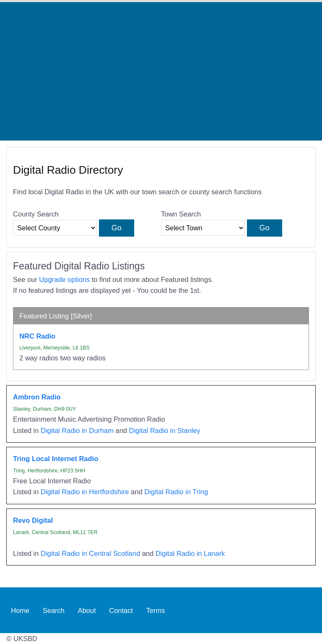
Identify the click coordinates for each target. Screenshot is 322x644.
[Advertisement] (161, 71)
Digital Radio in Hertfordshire (85, 492)
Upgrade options (64, 279)
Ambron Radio (37, 397)
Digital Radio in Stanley (165, 430)
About (87, 610)
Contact (121, 610)
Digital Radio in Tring (176, 492)
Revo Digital (33, 520)
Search (54, 610)
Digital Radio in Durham (77, 430)
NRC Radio (37, 336)
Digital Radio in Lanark (190, 553)
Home (20, 610)
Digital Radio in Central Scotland (90, 553)
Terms (156, 610)
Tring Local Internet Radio (56, 459)
